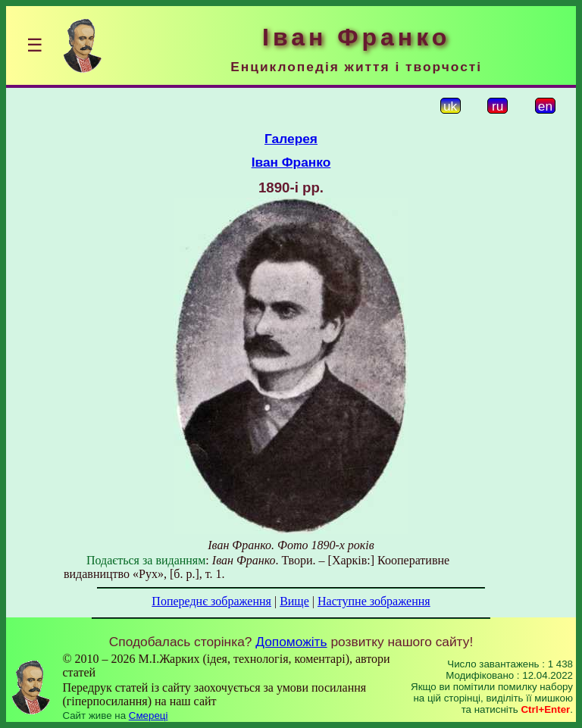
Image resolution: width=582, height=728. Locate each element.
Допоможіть (291, 642)
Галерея (291, 139)
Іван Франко (291, 162)
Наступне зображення (374, 601)
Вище (294, 601)
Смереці (149, 716)
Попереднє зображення (211, 601)
